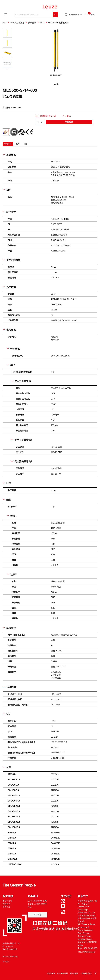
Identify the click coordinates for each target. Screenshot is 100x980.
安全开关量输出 (21, 381)
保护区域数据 (12, 260)
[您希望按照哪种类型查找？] (33, 14)
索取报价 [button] (69, 122)
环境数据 (9, 687)
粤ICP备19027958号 (10, 949)
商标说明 (6, 962)
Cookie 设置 (63, 973)
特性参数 (9, 212)
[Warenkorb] (96, 14)
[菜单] (6, 14)
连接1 (12, 516)
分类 (7, 767)
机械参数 (9, 628)
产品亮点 (7, 904)
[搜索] (55, 14)
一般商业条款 (86, 973)
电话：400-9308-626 (87, 948)
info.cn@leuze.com (87, 952)
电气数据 (9, 330)
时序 (7, 483)
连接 (7, 500)
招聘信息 (7, 907)
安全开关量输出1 (22, 440)
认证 (7, 714)
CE (95, 973)
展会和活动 (7, 901)
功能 (7, 190)
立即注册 (37, 915)
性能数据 (13, 349)
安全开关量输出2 (22, 461)
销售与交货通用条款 (10, 956)
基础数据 (9, 155)
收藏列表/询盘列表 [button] (46, 116)
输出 (11, 365)
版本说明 (74, 973)
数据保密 (51, 973)
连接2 (12, 574)
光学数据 (9, 287)
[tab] (8, 144)
